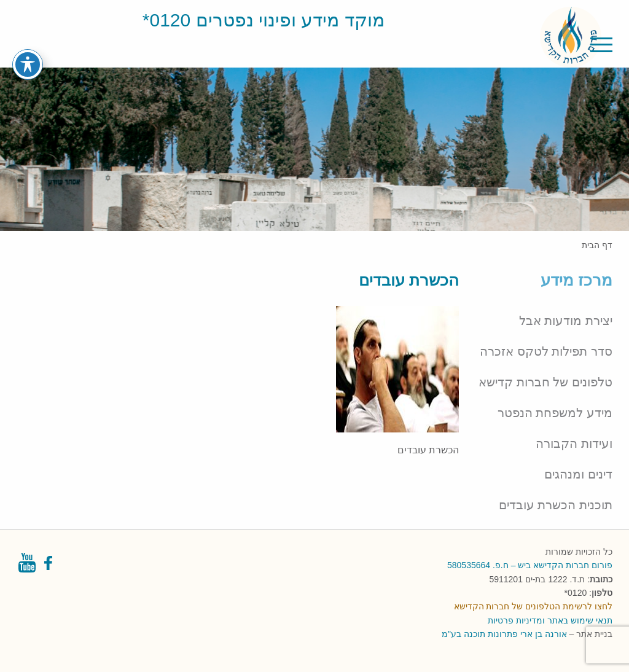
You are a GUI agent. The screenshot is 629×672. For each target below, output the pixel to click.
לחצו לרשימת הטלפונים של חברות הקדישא (533, 606)
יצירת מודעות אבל (566, 321)
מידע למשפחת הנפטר (555, 413)
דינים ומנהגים (578, 474)
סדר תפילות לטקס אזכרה (546, 351)
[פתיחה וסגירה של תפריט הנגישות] (28, 49)
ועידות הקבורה (574, 443)
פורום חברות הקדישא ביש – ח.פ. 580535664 (530, 565)
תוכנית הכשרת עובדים (556, 505)
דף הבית (597, 245)
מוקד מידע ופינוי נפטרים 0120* (264, 20)
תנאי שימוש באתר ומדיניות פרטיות (550, 620)
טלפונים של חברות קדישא (545, 382)
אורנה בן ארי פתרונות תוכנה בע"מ (504, 634)
